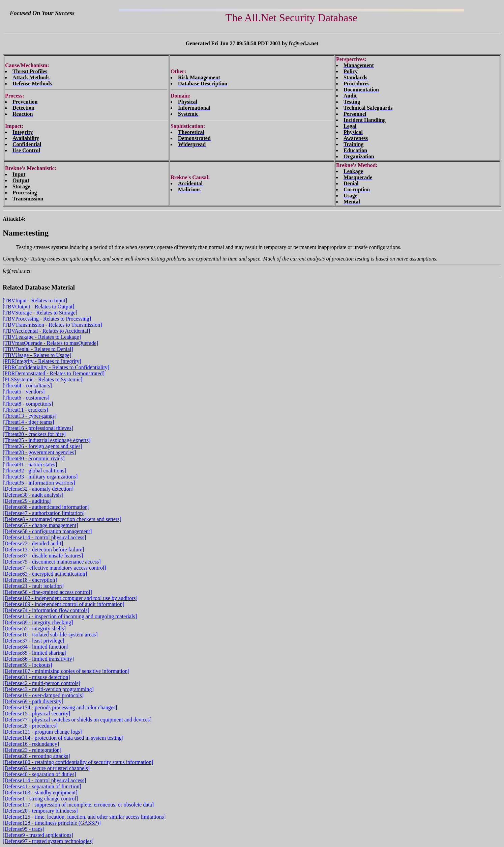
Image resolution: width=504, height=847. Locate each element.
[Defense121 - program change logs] (42, 732)
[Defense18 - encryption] (30, 580)
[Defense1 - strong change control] (40, 799)
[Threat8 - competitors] (28, 404)
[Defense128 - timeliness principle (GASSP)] (52, 823)
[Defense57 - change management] (40, 525)
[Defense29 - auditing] (27, 501)
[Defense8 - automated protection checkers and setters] (62, 519)
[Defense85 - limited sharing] (35, 653)
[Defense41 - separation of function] (42, 786)
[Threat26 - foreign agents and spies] (42, 446)
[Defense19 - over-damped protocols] (43, 695)
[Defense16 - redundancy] (31, 744)
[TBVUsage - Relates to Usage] (37, 355)
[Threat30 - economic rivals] (34, 458)
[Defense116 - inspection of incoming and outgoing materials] (70, 616)
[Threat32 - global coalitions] (34, 471)
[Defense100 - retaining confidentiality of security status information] (78, 762)
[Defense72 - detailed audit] (33, 543)
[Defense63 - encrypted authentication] (45, 574)
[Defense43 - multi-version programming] (48, 689)
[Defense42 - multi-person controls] (41, 683)
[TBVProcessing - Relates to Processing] (47, 319)
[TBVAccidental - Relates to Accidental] (46, 331)
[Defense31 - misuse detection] (36, 677)
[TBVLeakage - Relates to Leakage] (42, 337)
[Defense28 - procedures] (30, 726)
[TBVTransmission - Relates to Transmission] (52, 325)
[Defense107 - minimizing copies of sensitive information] (66, 671)
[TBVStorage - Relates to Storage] (40, 313)
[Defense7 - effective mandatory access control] (54, 568)
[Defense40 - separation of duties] (39, 774)
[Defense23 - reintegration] (32, 750)
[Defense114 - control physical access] (44, 537)
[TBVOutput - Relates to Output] (38, 307)
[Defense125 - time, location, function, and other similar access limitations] (84, 817)
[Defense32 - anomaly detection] (38, 489)
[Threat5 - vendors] (24, 392)
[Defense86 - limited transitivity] (38, 659)
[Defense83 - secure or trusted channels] (46, 768)
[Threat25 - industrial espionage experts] (47, 440)
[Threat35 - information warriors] (39, 483)
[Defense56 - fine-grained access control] (47, 592)
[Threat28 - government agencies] (39, 452)
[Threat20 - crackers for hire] (34, 434)
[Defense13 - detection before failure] (43, 550)
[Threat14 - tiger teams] (28, 422)
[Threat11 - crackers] (25, 410)
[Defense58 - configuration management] (47, 531)
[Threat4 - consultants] (27, 386)
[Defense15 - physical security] (36, 714)
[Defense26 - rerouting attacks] (36, 756)
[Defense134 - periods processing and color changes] (60, 707)
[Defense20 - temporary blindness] (40, 811)
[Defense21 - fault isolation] (33, 586)
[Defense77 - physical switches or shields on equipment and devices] (77, 720)
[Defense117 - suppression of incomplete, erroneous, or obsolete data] (78, 805)
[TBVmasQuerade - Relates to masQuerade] (50, 343)
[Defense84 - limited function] (36, 647)
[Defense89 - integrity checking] (38, 622)
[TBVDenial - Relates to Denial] (38, 349)
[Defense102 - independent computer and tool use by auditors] (70, 598)
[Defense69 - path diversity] (33, 701)
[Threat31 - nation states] (30, 465)
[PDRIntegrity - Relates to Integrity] (42, 361)
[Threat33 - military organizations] (40, 477)
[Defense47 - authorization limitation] (44, 513)
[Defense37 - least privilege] (34, 641)
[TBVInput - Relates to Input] (35, 300)
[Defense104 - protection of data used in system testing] (63, 738)
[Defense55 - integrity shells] (34, 629)
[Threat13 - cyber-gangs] (30, 416)
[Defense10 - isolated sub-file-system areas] (50, 635)
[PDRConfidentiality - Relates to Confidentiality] (56, 367)
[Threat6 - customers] (26, 398)
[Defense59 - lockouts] (27, 665)
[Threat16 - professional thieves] (38, 428)
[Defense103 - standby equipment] (40, 793)
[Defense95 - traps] (24, 829)
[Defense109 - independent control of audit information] (64, 604)
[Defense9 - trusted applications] (38, 835)
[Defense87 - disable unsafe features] (43, 556)
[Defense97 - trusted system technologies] (48, 841)
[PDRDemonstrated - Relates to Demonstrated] (54, 373)
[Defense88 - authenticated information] (46, 507)
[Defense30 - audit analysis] (33, 495)
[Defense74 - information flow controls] (46, 610)
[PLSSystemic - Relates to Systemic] (42, 379)
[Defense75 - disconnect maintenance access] (52, 562)
